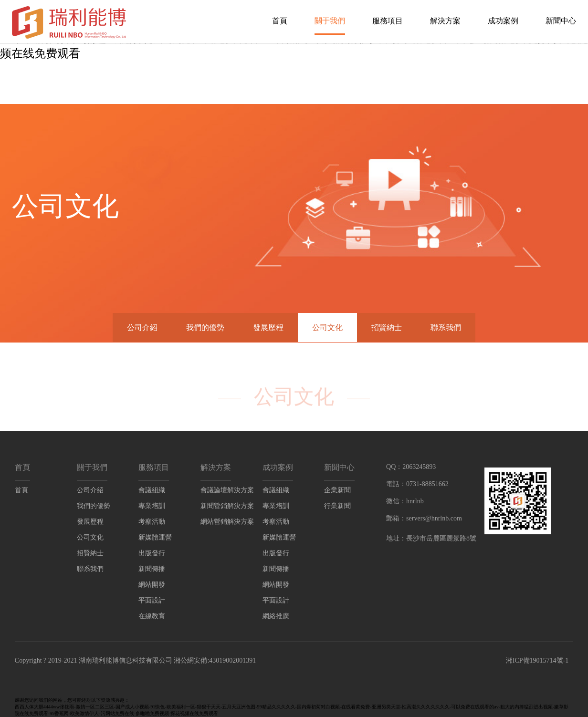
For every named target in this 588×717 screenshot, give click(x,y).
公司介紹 (142, 327)
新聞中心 (561, 21)
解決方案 (445, 21)
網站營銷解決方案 (227, 522)
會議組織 (152, 490)
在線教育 (152, 616)
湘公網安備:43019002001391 (215, 660)
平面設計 (152, 600)
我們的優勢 (205, 327)
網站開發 (152, 585)
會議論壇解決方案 (227, 490)
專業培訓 (152, 506)
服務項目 (388, 21)
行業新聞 (337, 506)
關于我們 (330, 21)
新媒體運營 (155, 537)
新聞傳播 (152, 569)
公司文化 (327, 327)
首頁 (280, 21)
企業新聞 (337, 490)
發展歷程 (268, 327)
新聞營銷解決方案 (227, 506)
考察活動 (152, 522)
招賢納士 (387, 327)
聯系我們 (446, 327)
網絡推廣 (276, 616)
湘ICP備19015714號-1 (537, 660)
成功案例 (503, 21)
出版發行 (152, 553)
